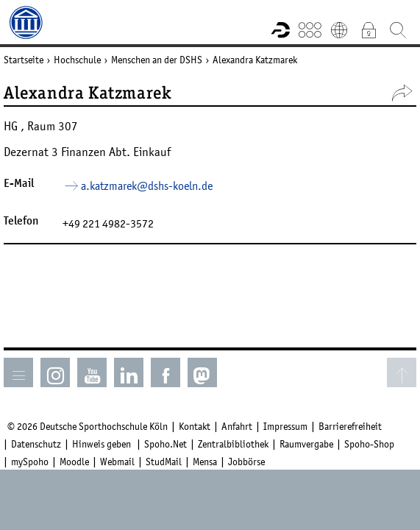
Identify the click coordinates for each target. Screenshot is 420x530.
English (339, 29)
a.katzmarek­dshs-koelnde (147, 185)
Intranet (369, 29)
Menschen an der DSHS (157, 60)
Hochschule (77, 60)
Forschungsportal (280, 29)
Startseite (24, 60)
